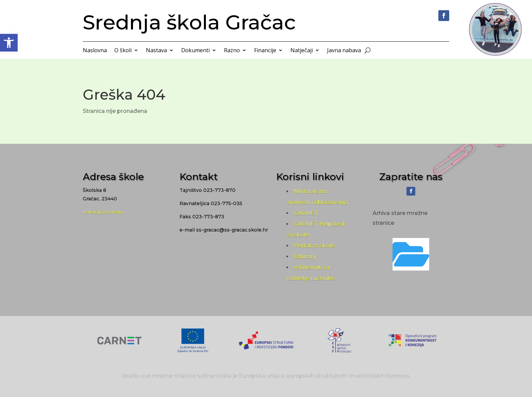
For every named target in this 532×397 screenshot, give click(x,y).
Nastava (156, 51)
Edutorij (305, 256)
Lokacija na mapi (103, 212)
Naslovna (95, 51)
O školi (123, 51)
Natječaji (302, 51)
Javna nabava (344, 51)
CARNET (306, 213)
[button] (9, 43)
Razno (232, 51)
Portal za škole (314, 246)
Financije (265, 51)
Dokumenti (195, 51)
